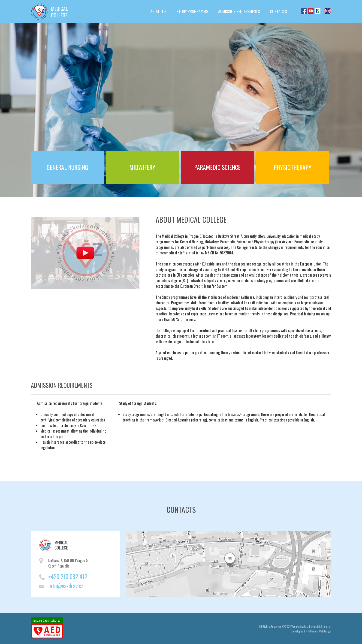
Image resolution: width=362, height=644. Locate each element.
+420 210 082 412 (68, 576)
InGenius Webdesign (320, 631)
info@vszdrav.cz (66, 586)
